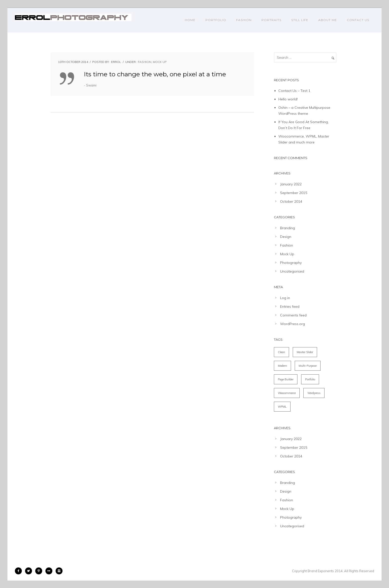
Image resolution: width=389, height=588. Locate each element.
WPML (282, 407)
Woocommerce (287, 393)
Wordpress (314, 393)
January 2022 (291, 184)
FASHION (244, 20)
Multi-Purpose (308, 366)
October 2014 (291, 201)
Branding (288, 228)
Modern (282, 366)
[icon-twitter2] (30, 571)
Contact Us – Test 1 (294, 91)
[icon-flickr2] (50, 571)
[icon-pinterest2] (40, 571)
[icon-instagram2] (59, 571)
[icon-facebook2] (20, 571)
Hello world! (288, 99)
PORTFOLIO (216, 20)
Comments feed (293, 315)
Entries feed (290, 307)
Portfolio (310, 379)
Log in (285, 298)
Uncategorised (292, 271)
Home (190, 20)
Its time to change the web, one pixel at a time (155, 74)
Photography (291, 263)
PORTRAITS (271, 20)
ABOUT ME (328, 20)
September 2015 (294, 193)
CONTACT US (358, 20)
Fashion (145, 62)
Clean (281, 352)
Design (286, 237)
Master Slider (305, 352)
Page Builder (286, 379)
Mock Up (160, 62)
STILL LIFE (300, 20)
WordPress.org (292, 324)
